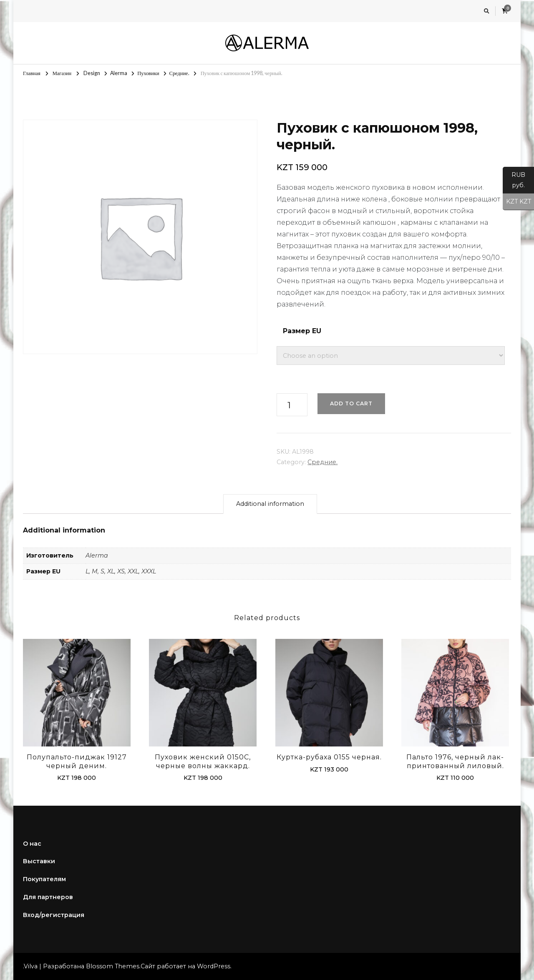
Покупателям (44, 879)
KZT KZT (517, 202)
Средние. (322, 462)
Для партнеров (48, 897)
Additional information (270, 504)
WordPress (214, 966)
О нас (32, 844)
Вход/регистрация (54, 915)
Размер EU (302, 331)
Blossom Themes (113, 966)
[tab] (270, 504)
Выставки (39, 861)
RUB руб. (514, 182)
